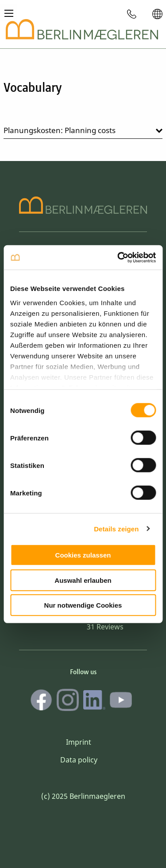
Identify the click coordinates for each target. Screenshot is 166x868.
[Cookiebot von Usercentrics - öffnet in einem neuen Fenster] (118, 257)
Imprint (79, 742)
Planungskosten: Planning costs (60, 130)
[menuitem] (132, 14)
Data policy (79, 760)
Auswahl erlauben (83, 580)
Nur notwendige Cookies (83, 605)
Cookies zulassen (83, 555)
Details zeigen (116, 528)
